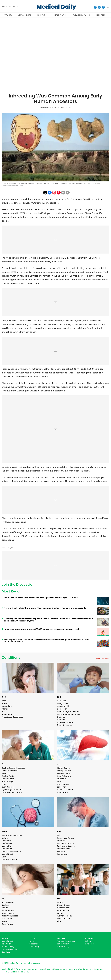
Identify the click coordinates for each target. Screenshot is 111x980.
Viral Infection (63, 910)
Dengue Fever (63, 703)
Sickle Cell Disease (10, 916)
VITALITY (8, 15)
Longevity (62, 787)
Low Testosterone (65, 790)
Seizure (5, 908)
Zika (59, 921)
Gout (4, 784)
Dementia (62, 701)
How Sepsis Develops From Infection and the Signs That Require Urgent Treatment (41, 598)
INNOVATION (43, 15)
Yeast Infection (64, 919)
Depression (62, 709)
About (32, 938)
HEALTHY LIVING (61, 15)
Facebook (89, 938)
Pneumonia (62, 854)
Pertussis (61, 851)
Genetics (6, 773)
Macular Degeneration (12, 835)
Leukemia (62, 779)
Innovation (6, 944)
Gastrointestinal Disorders (13, 768)
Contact (33, 941)
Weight (60, 913)
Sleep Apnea (7, 924)
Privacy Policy (63, 944)
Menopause (7, 849)
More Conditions (103, 658)
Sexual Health (8, 913)
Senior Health (8, 910)
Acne (4, 701)
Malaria (5, 838)
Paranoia (61, 841)
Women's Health (64, 916)
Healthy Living (8, 947)
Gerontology (7, 782)
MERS (4, 857)
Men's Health (7, 843)
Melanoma (7, 841)
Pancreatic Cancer (66, 838)
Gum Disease (8, 787)
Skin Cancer (7, 919)
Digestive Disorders (66, 722)
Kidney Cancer (64, 768)
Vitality (5, 938)
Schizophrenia (8, 902)
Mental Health (8, 854)
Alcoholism (7, 706)
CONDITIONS (101, 15)
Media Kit (61, 938)
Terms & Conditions (66, 941)
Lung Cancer (63, 792)
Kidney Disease (64, 771)
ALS (3, 712)
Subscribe (34, 944)
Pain (59, 835)
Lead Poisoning (64, 776)
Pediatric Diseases (65, 849)
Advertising (35, 947)
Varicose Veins (64, 908)
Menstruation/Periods (11, 851)
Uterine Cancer (64, 905)
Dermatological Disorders (69, 712)
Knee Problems (64, 773)
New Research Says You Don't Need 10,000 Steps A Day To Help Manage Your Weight (42, 629)
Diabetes (61, 717)
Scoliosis (6, 905)
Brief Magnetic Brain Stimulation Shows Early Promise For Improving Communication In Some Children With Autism (46, 641)
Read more (23, 972)
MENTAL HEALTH (25, 15)
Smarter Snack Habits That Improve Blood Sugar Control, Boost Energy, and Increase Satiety (46, 608)
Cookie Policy (63, 947)
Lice (59, 782)
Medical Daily (56, 7)
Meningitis (6, 846)
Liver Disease (63, 784)
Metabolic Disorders (11, 860)
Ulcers (60, 902)
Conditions (11, 658)
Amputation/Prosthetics (12, 717)
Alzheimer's (7, 714)
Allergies (6, 709)
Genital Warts (8, 776)
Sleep (4, 921)
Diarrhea (61, 720)
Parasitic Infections (66, 843)
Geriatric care (8, 779)
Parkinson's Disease (66, 846)
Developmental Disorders (69, 714)
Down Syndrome (65, 725)
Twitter (88, 941)
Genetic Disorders (10, 771)
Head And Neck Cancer (12, 792)
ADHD (4, 703)
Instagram (90, 944)
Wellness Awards (82, 15)
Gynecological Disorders (13, 790)
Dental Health (63, 706)
